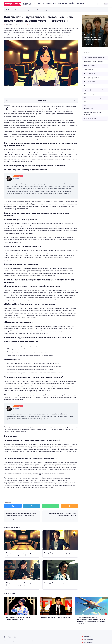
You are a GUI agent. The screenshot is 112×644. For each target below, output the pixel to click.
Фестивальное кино (91, 118)
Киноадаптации (89, 74)
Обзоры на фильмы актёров (94, 98)
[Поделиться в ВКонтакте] (13, 506)
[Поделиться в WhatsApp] (51, 506)
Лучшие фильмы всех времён (94, 90)
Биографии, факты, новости (94, 62)
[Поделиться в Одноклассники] (69, 506)
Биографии (87, 637)
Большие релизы (90, 66)
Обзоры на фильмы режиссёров (95, 102)
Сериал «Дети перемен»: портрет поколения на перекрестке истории (94, 37)
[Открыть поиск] (100, 4)
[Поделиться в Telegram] (32, 506)
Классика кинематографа (93, 86)
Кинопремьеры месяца (92, 78)
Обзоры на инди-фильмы (93, 94)
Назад (104, 10)
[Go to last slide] (6, 614)
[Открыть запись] (22, 544)
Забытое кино (89, 70)
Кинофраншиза (89, 82)
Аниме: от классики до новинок (95, 58)
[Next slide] (105, 44)
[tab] (85, 44)
